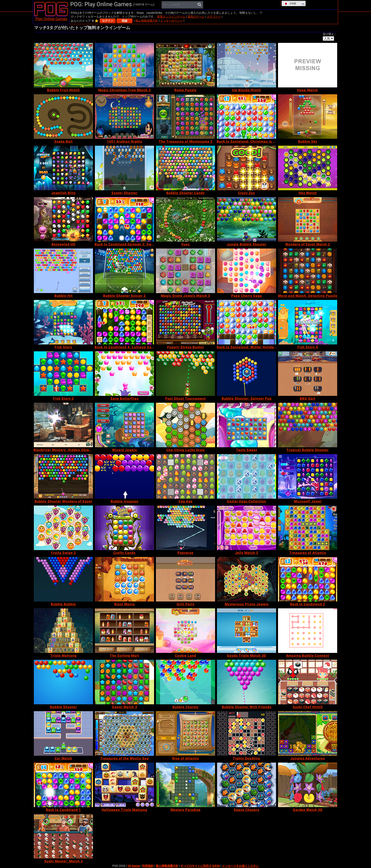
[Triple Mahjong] (63, 631)
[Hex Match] (308, 168)
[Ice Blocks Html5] (247, 65)
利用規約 (148, 866)
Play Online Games (51, 19)
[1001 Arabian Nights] (124, 117)
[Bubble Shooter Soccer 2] (124, 271)
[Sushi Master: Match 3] (63, 836)
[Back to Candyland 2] (308, 579)
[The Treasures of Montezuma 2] (185, 117)
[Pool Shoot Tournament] (185, 374)
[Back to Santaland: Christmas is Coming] (247, 117)
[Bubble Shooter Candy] (185, 168)
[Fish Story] (63, 322)
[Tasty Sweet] (247, 425)
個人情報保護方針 (147, 21)
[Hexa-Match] (308, 65)
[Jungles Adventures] (308, 733)
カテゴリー (214, 17)
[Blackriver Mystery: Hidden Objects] (63, 425)
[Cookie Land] (185, 631)
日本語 (290, 4)
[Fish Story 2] (63, 374)
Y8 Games (134, 866)
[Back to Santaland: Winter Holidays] (247, 322)
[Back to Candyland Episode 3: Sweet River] (124, 219)
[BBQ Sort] (308, 374)
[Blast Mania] (124, 579)
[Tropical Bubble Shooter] (308, 425)
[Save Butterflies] (124, 374)
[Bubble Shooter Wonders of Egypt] (63, 476)
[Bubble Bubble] (63, 579)
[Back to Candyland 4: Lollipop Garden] (124, 322)
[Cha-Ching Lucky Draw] (185, 425)
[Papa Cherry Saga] (247, 271)
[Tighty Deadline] (247, 733)
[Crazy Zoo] (247, 168)
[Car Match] (63, 733)
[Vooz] (185, 219)
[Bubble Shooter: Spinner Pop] (247, 374)
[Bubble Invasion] (124, 476)
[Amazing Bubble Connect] (308, 631)
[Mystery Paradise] (185, 785)
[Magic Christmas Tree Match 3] (124, 65)
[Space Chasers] (247, 785)
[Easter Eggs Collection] (247, 476)
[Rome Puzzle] (185, 65)
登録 (124, 21)
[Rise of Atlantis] (185, 733)
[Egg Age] (185, 476)
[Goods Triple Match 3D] (247, 631)
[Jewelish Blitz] (63, 168)
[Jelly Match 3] (247, 528)
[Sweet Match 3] (124, 682)
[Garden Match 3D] (308, 785)
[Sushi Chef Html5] (308, 682)
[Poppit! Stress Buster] (185, 322)
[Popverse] (185, 528)
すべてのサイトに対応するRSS (200, 866)
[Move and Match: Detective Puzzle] (308, 271)
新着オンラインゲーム (171, 17)
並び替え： (330, 34)
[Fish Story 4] (308, 322)
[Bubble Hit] (63, 271)
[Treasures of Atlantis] (308, 528)
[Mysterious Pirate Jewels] (247, 579)
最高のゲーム (196, 17)
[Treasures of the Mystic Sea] (124, 733)
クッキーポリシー (172, 21)
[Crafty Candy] (124, 528)
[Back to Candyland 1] (63, 785)
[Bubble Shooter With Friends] (247, 682)
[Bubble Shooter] (63, 682)
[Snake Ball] (63, 117)
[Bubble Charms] (185, 682)
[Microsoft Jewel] (308, 476)
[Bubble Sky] (308, 117)
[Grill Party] (185, 579)
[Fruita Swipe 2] (63, 528)
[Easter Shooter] (124, 168)
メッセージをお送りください (240, 866)
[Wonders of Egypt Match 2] (308, 219)
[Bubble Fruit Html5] (63, 65)
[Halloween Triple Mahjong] (124, 785)
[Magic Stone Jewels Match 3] (185, 271)
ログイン (108, 21)
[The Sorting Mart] (124, 631)
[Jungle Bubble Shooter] (247, 219)
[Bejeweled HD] (63, 219)
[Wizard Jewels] (124, 425)
